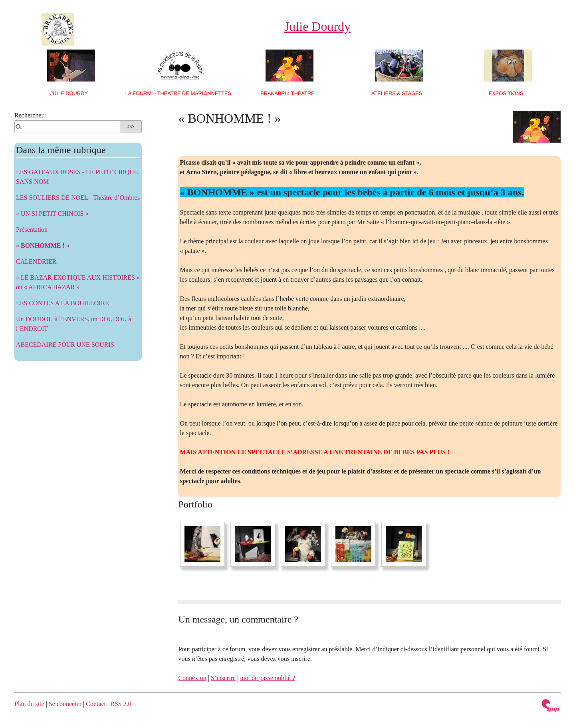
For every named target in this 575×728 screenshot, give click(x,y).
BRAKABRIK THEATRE (287, 93)
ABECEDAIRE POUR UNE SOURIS (65, 345)
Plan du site (29, 704)
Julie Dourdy (69, 93)
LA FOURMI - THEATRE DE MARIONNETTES (178, 93)
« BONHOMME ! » (43, 246)
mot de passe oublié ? (268, 678)
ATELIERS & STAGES (397, 93)
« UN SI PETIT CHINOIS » (52, 214)
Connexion (192, 678)
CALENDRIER (36, 262)
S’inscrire (223, 678)
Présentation (32, 230)
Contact (96, 704)
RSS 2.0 (121, 704)
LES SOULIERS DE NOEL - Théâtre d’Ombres (78, 198)
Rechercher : (31, 115)
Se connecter (65, 704)
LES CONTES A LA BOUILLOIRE (62, 303)
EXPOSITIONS (506, 93)
